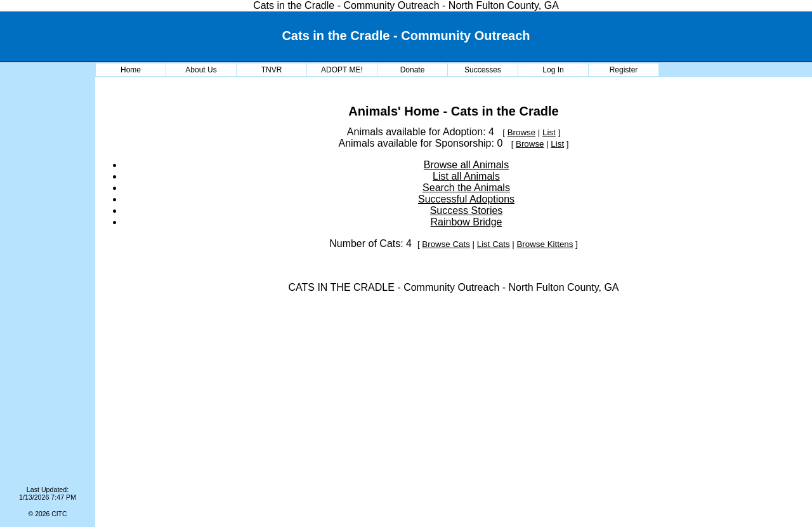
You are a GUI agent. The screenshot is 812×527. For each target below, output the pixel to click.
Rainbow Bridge (467, 222)
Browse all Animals (466, 165)
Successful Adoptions (466, 199)
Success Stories (467, 210)
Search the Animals (466, 188)
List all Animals (466, 176)
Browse (521, 132)
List (549, 132)
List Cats (494, 244)
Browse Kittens (545, 244)
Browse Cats (446, 244)
